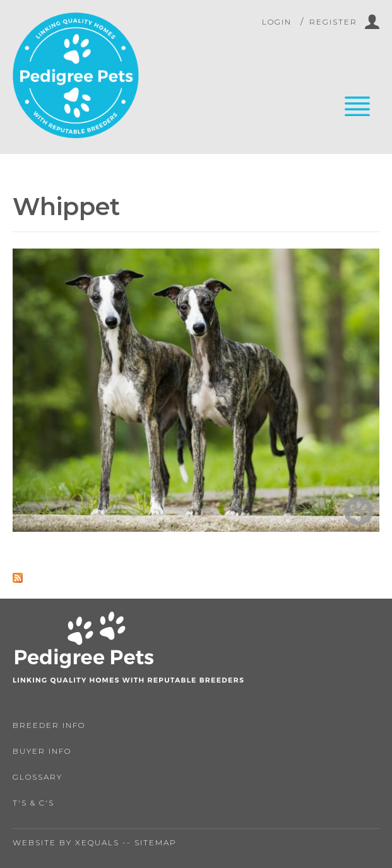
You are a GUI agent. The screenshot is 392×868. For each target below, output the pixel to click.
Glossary (38, 777)
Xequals (97, 842)
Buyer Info (42, 751)
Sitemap (156, 842)
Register (333, 22)
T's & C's (33, 803)
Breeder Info (49, 725)
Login (277, 22)
